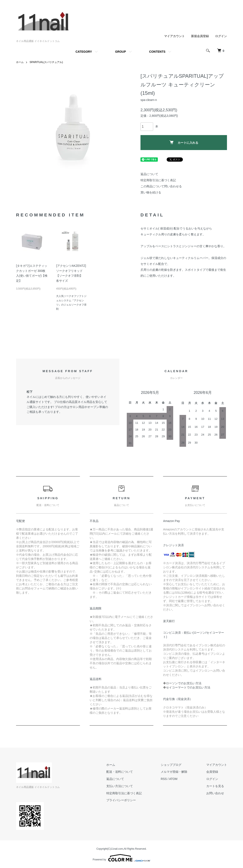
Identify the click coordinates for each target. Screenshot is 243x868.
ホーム (20, 62)
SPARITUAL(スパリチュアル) (46, 62)
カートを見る (215, 786)
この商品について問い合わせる (161, 186)
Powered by (121, 858)
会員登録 (212, 772)
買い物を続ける (151, 192)
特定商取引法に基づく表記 (158, 180)
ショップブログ (171, 765)
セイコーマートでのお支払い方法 (188, 687)
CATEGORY (84, 52)
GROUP (121, 52)
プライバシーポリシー (121, 800)
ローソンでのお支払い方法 (184, 683)
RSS (164, 779)
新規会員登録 (200, 36)
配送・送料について (120, 772)
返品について (149, 174)
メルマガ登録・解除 (174, 772)
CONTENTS (157, 52)
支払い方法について (120, 786)
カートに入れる (184, 142)
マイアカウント (174, 36)
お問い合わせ (215, 793)
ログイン (221, 36)
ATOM (173, 779)
